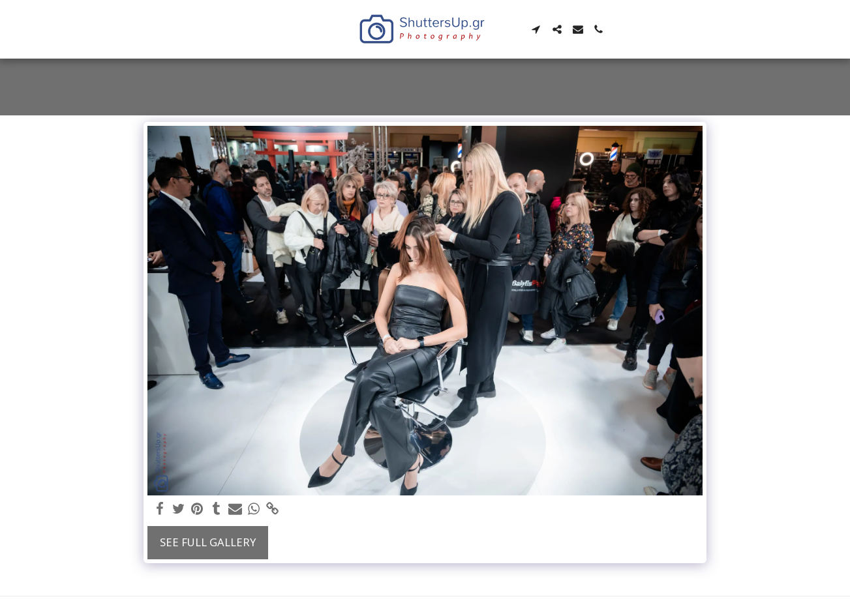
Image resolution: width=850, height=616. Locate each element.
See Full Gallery (208, 542)
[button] (536, 29)
